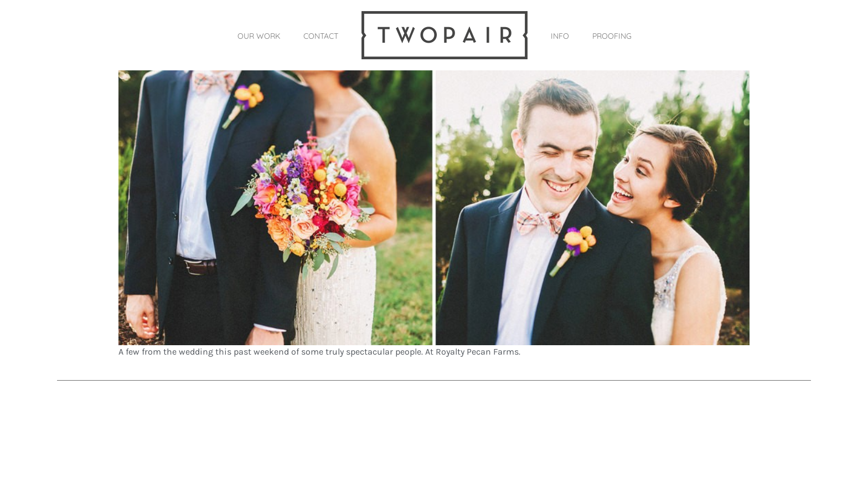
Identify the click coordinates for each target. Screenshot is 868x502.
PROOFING (612, 36)
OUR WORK (259, 36)
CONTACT (321, 36)
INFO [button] (560, 36)
